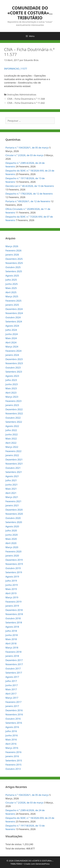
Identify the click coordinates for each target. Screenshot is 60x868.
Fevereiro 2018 (13, 652)
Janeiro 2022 (12, 455)
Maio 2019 (11, 589)
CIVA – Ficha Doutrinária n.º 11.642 (26, 103)
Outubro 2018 (13, 618)
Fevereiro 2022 (13, 451)
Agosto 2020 (12, 526)
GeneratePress (43, 864)
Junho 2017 (12, 685)
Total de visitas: (14, 844)
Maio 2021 (11, 489)
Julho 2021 (11, 480)
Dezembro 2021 (14, 459)
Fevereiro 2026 (13, 250)
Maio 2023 (11, 388)
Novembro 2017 (14, 664)
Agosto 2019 (12, 577)
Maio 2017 (11, 689)
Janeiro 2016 (12, 756)
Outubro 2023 (13, 368)
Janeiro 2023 (12, 405)
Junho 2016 (12, 735)
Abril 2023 (11, 393)
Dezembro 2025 (14, 259)
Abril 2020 (11, 543)
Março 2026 (12, 246)
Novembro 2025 (14, 263)
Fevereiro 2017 (13, 702)
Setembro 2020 (14, 522)
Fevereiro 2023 (13, 401)
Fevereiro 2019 (13, 602)
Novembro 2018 (14, 614)
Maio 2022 (11, 439)
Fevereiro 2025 (13, 301)
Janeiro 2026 (12, 255)
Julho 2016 (11, 731)
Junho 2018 (12, 635)
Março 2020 (12, 547)
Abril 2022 (11, 443)
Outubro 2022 (13, 418)
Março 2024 (12, 347)
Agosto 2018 (12, 627)
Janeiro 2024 (12, 355)
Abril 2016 (11, 744)
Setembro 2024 (14, 321)
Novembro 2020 (14, 514)
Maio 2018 (11, 639)
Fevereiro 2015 (13, 765)
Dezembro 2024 (14, 309)
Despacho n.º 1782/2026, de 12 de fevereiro (29, 194)
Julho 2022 (11, 430)
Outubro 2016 (13, 719)
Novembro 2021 (14, 464)
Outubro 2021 (13, 468)
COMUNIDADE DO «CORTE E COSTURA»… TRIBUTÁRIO (30, 13)
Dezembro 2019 (14, 560)
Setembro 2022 (14, 422)
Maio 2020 (11, 539)
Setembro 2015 (14, 760)
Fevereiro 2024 (13, 351)
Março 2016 (12, 748)
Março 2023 (12, 397)
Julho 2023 (11, 380)
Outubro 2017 (13, 669)
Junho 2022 (12, 434)
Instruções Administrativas (22, 95)
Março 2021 (12, 497)
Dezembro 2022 (14, 409)
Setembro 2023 (14, 372)
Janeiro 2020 (12, 556)
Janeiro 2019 (12, 606)
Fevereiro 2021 (13, 501)
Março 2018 (12, 648)
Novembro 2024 (14, 313)
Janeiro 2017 (12, 706)
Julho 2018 (11, 631)
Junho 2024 (12, 334)
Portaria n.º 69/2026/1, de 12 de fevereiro (28, 201)
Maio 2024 (11, 338)
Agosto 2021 (12, 476)
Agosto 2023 (12, 376)
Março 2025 (12, 296)
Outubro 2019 (13, 568)
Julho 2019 (11, 581)
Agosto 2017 (12, 677)
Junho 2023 (12, 384)
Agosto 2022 (12, 426)
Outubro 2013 (13, 769)
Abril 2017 (11, 694)
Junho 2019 (12, 585)
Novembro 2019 (14, 564)
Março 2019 (12, 597)
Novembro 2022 (14, 413)
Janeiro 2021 (12, 505)
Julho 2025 (11, 280)
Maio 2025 (11, 288)
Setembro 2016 (14, 723)
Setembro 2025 (14, 271)
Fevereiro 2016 (13, 752)
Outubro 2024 (13, 317)
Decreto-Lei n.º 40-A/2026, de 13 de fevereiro (30, 186)
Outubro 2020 (13, 518)
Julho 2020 (11, 530)
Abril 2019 (11, 593)
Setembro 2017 (14, 673)
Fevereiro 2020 (13, 551)
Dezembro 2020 (14, 510)
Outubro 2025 (13, 267)
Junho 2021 (12, 485)
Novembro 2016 (14, 714)
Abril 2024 (11, 342)
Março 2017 (12, 698)
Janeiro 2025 (12, 305)
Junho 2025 (12, 284)
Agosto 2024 (12, 326)
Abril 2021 (11, 493)
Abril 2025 (11, 292)
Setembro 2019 (14, 572)
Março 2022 (12, 447)
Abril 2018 (11, 643)
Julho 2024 (11, 330)
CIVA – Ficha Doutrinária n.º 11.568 (26, 99)
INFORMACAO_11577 (16, 69)
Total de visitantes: (16, 848)
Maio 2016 (11, 740)
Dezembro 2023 (14, 359)
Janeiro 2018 (12, 656)
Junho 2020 (12, 535)
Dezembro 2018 (14, 610)
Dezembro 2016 (14, 710)
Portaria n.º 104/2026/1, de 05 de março (27, 148)
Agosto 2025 (12, 276)
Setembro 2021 (14, 472)
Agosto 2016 (12, 727)
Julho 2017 (11, 681)
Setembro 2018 (14, 622)
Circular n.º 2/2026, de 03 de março (24, 155)
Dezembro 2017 (14, 660)
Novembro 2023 (14, 363)
